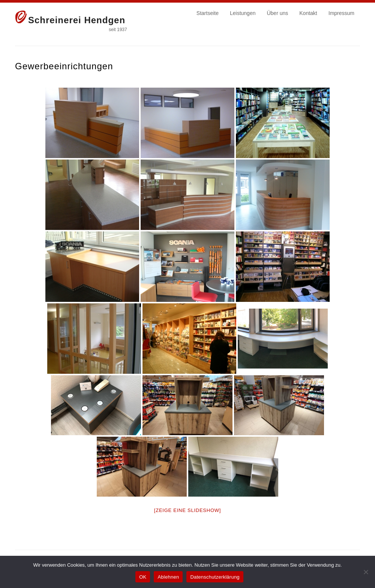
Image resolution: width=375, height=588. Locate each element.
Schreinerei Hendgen (77, 20)
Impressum (341, 13)
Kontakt (308, 13)
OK (143, 577)
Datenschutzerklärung (215, 577)
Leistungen (243, 13)
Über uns (277, 13)
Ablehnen (168, 577)
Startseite (208, 13)
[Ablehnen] (366, 572)
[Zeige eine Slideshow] (187, 510)
